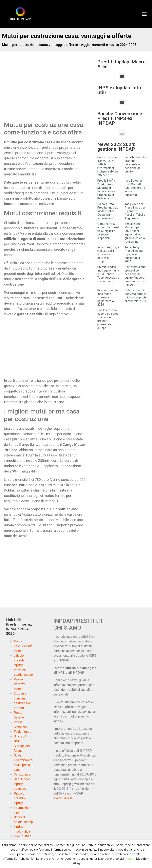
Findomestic (22, 732)
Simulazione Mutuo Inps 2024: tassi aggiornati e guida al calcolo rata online (135, 233)
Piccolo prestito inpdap (19, 798)
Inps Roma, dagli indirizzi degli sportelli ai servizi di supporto (108, 254)
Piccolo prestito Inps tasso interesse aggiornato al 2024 (108, 297)
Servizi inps (22, 774)
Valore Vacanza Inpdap (20, 684)
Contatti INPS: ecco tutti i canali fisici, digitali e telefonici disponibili (108, 231)
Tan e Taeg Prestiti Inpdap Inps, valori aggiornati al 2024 (134, 254)
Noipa (18, 641)
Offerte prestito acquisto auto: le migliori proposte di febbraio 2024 (136, 296)
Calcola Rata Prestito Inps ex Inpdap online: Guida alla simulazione (108, 211)
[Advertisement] (37, 90)
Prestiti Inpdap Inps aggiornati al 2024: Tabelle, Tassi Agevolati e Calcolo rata (108, 274)
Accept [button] (130, 859)
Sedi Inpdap (22, 779)
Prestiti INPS (23, 836)
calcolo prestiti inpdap (19, 660)
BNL (17, 741)
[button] (144, 14)
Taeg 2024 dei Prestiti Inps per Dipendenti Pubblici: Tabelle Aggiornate (135, 211)
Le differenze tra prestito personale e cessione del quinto (136, 164)
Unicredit (20, 736)
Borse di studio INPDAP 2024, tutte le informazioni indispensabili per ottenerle (108, 166)
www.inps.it (64, 798)
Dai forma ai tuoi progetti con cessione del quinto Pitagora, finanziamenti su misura (135, 276)
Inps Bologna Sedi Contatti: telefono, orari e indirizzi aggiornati (135, 188)
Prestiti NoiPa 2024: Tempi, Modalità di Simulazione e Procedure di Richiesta (106, 190)
